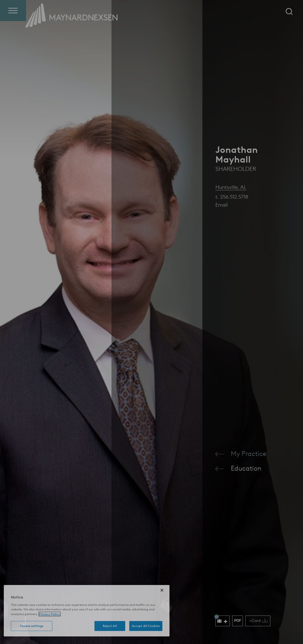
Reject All (110, 626)
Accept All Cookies (146, 626)
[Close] (162, 590)
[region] (87, 611)
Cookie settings (32, 626)
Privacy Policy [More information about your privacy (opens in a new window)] (50, 614)
